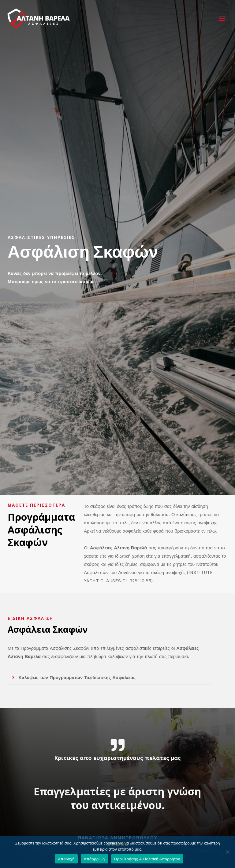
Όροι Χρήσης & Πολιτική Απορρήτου (147, 859)
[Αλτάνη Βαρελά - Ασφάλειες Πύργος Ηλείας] (40, 19)
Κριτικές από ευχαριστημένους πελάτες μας (117, 758)
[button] (110, 678)
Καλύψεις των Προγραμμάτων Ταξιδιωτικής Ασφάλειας (77, 678)
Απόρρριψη (94, 859)
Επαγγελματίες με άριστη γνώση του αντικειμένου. (117, 798)
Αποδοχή (66, 859)
